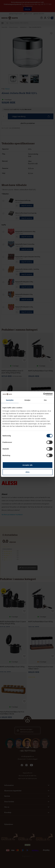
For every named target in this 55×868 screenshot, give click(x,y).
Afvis (27, 472)
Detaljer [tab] (28, 400)
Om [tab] (45, 400)
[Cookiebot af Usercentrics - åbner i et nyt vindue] (43, 394)
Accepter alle (27, 465)
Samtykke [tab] (10, 400)
